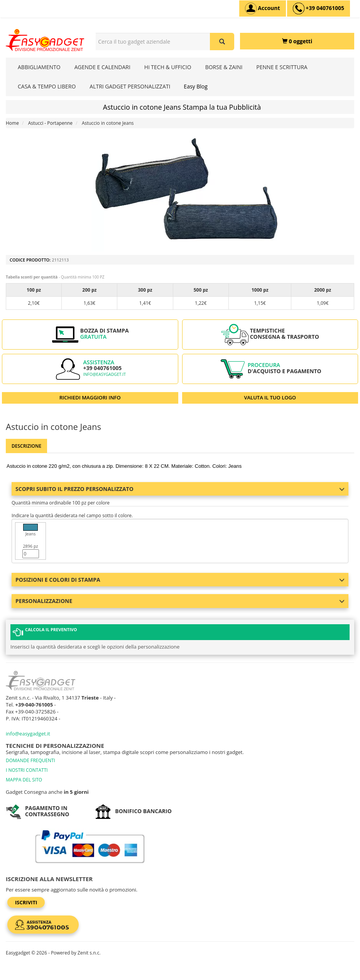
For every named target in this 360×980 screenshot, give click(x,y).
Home (12, 123)
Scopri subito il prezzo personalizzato (180, 489)
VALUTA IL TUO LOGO (270, 397)
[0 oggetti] (297, 41)
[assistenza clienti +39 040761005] (319, 8)
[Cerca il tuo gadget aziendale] (222, 42)
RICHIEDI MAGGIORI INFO (90, 397)
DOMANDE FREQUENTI (30, 760)
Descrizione (26, 446)
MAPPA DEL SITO (24, 780)
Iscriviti (26, 902)
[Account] (263, 8)
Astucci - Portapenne (50, 123)
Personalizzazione (180, 601)
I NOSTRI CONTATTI (27, 770)
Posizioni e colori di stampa (180, 580)
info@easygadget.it (104, 374)
